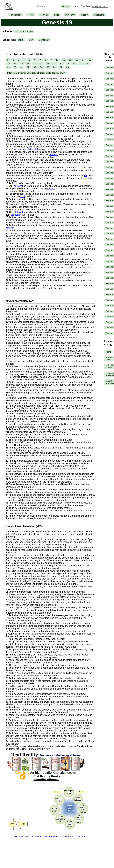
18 (22, 63)
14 (83, 60)
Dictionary (70, 15)
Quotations (99, 15)
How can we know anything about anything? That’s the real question (50, 837)
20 (35, 63)
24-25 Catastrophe (24, 31)
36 (54, 67)
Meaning (44, 15)
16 (8, 63)
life (85, 175)
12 (70, 60)
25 (67, 63)
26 (74, 63)
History (84, 15)
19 (28, 63)
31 (22, 67)
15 (90, 60)
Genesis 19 (44, 40)
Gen (31, 40)
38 (67, 67)
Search (66, 6)
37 (61, 67)
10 (57, 60)
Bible (57, 15)
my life (51, 189)
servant (18, 186)
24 (61, 63)
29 (8, 67)
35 (48, 67)
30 (15, 67)
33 (35, 67)
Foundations (16, 15)
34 (41, 67)
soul (23, 196)
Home (31, 15)
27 (81, 63)
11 (64, 60)
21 (41, 63)
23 (54, 63)
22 (48, 63)
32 (28, 67)
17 (15, 63)
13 (77, 60)
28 (87, 63)
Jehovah (18, 149)
